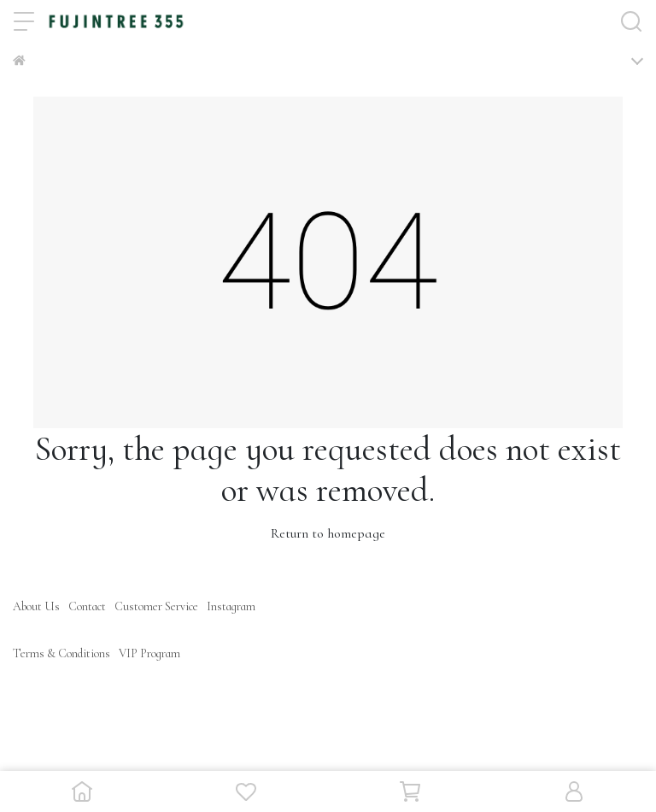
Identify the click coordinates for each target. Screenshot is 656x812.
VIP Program (149, 653)
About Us (36, 606)
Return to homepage (328, 533)
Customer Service (156, 606)
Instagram (231, 606)
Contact (87, 606)
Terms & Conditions (61, 653)
